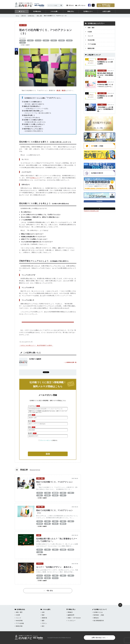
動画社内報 (91, 48)
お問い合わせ (81, 5)
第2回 (63, 90)
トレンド (90, 36)
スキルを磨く (55, 11)
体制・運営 (39, 16)
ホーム (23, 11)
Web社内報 (91, 40)
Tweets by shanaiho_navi (91, 211)
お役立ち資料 (106, 11)
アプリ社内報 (92, 44)
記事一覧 (23, 16)
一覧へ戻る (48, 591)
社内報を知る (37, 11)
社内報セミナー (88, 11)
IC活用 (90, 32)
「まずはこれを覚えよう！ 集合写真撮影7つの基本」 (36, 345)
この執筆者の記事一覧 (70, 362)
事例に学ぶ (71, 11)
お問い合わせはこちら (100, 638)
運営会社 (71, 5)
